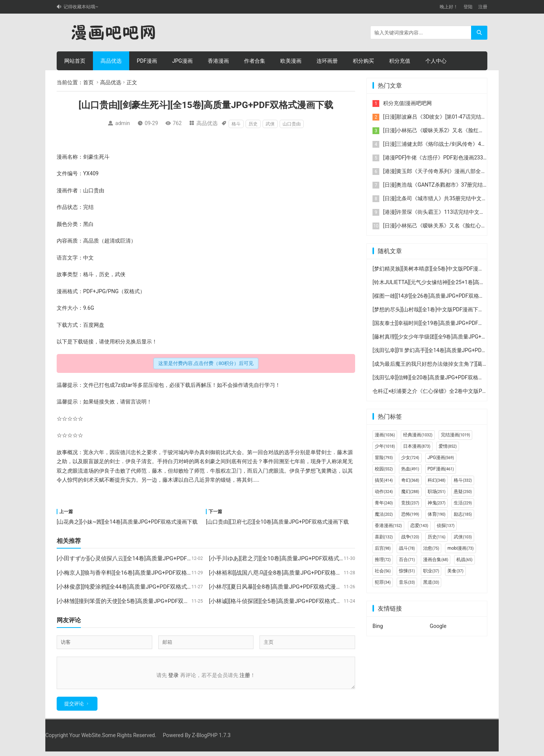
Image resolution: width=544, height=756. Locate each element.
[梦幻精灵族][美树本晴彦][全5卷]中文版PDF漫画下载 (433, 269)
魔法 (384, 514)
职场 (437, 492)
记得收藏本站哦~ (81, 7)
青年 (384, 503)
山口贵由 (292, 124)
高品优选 (111, 61)
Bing (378, 626)
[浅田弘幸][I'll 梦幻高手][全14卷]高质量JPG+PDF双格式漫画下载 (447, 350)
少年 (385, 446)
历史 (253, 124)
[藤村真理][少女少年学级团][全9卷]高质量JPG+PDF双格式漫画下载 (450, 337)
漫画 (385, 435)
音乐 (407, 582)
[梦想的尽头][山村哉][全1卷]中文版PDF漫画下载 (428, 309)
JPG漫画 (182, 61)
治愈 (431, 548)
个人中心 (436, 61)
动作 (384, 492)
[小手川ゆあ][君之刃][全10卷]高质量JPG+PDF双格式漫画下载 (285, 558)
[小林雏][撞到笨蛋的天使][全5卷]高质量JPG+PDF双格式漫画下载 (137, 601)
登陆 (468, 7)
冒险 (384, 458)
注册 (483, 7)
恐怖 (410, 514)
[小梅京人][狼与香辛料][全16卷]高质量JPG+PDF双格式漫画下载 (136, 573)
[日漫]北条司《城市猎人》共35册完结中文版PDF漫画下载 (450, 198)
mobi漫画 (460, 548)
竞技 (410, 503)
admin (123, 123)
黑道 (431, 582)
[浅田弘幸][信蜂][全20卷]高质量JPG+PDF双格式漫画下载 (439, 377)
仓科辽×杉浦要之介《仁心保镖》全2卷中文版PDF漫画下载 (441, 391)
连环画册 (327, 61)
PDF (88, 291)
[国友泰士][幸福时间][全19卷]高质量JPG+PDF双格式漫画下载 (444, 323)
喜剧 (384, 537)
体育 (437, 514)
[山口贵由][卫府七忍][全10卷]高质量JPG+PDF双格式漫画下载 (277, 522)
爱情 (448, 446)
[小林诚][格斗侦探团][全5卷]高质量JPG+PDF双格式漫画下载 (284, 601)
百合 (407, 560)
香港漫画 (218, 61)
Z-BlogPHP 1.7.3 (211, 740)
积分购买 (363, 61)
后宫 (383, 548)
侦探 (446, 526)
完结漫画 (455, 435)
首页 (88, 82)
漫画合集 (436, 560)
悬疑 (463, 492)
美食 (455, 571)
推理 (383, 560)
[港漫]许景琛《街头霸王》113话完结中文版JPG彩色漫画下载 (455, 212)
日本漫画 (417, 446)
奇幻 (410, 480)
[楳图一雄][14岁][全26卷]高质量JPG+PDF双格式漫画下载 (439, 296)
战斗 (407, 548)
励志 (463, 514)
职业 (431, 571)
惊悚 (407, 571)
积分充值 (400, 61)
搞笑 (384, 480)
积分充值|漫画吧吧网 (407, 103)
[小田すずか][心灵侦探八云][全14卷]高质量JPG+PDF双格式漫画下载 (142, 558)
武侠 (270, 124)
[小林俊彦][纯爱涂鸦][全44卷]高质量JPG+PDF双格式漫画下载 (133, 587)
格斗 (236, 124)
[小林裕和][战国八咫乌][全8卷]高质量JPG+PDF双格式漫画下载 (287, 573)
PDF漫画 (147, 61)
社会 (383, 571)
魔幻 (410, 492)
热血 (410, 469)
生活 (463, 503)
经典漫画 (418, 435)
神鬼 (437, 503)
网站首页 (75, 61)
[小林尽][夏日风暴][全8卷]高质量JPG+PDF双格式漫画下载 (281, 587)
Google (438, 626)
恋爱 (419, 526)
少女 (410, 458)
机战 (464, 560)
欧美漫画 (291, 61)
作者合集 (255, 61)
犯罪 (383, 582)
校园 (384, 469)
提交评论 (74, 708)
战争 (410, 537)
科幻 (437, 480)
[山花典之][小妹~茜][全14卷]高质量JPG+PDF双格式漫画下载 (127, 522)
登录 (173, 675)
